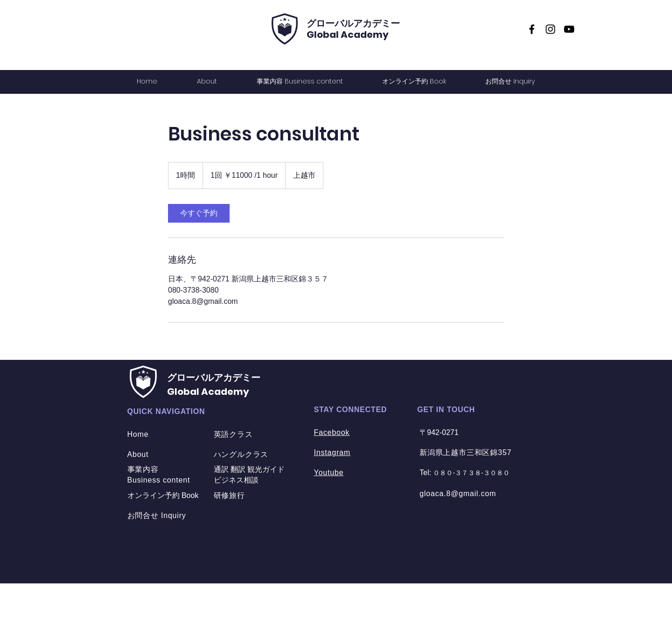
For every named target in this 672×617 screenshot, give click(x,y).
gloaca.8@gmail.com (458, 494)
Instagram (332, 452)
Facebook (332, 432)
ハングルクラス (241, 454)
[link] (199, 213)
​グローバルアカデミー (353, 23)
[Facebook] (532, 29)
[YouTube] (569, 29)
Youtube (329, 473)
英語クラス (233, 434)
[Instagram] (550, 29)
